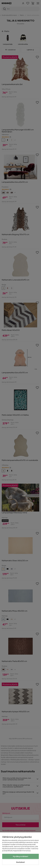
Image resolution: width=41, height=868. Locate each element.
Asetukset (20, 862)
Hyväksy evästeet (20, 856)
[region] (20, 850)
